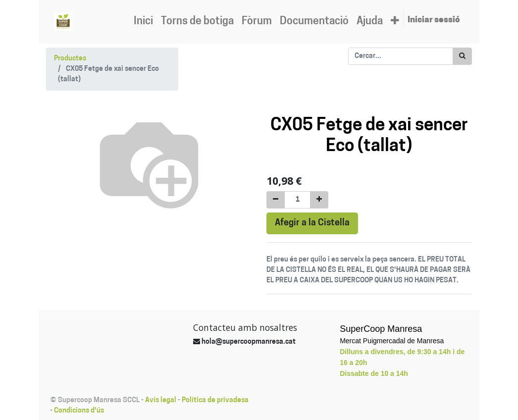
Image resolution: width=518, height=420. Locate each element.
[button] (395, 22)
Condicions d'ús (79, 411)
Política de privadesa (215, 400)
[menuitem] (143, 22)
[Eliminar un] (276, 200)
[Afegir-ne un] (319, 200)
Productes (70, 59)
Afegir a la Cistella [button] (312, 223)
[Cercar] (462, 56)
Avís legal (161, 400)
